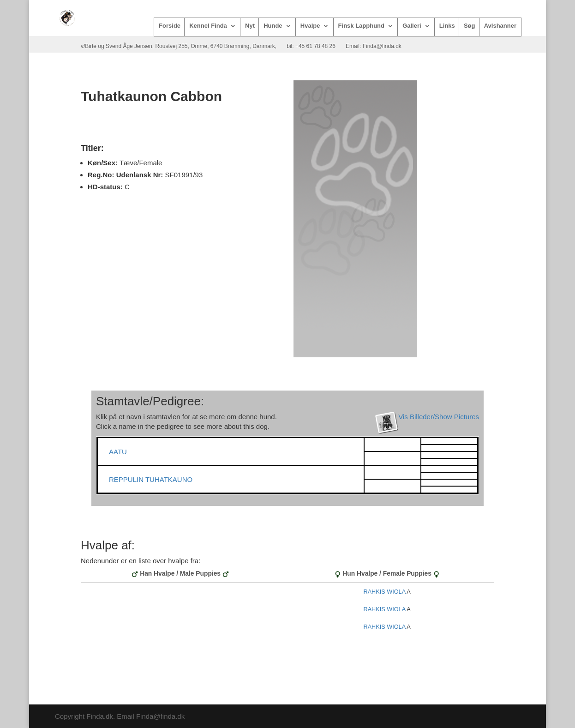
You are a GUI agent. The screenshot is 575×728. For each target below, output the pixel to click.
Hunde (273, 26)
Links (447, 26)
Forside (170, 26)
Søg (470, 26)
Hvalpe (310, 26)
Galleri (412, 26)
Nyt (250, 26)
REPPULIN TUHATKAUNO (151, 479)
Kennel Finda (208, 26)
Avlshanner (500, 26)
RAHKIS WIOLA (384, 592)
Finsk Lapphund (361, 26)
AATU (118, 452)
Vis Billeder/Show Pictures (439, 417)
